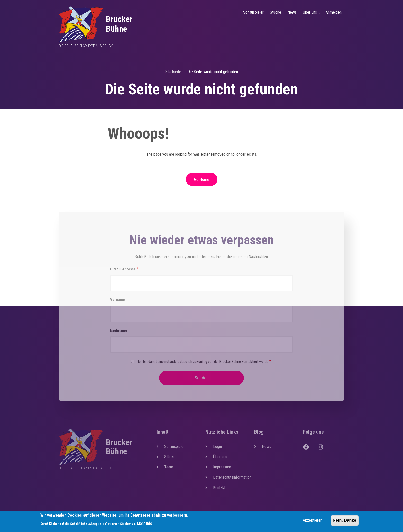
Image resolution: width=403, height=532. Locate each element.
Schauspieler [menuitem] (253, 12)
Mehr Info (144, 525)
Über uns (220, 457)
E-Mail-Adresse (123, 269)
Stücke (170, 457)
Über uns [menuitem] (312, 15)
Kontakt (219, 488)
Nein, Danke (345, 522)
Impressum (222, 467)
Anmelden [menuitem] (334, 12)
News (267, 446)
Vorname (117, 300)
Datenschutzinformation (230, 477)
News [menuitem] (292, 12)
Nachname (119, 331)
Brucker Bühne (119, 24)
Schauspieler (175, 446)
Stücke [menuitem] (276, 12)
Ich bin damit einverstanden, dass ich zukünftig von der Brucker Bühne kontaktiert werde (203, 362)
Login (217, 446)
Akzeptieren (313, 522)
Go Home (202, 179)
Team (169, 467)
